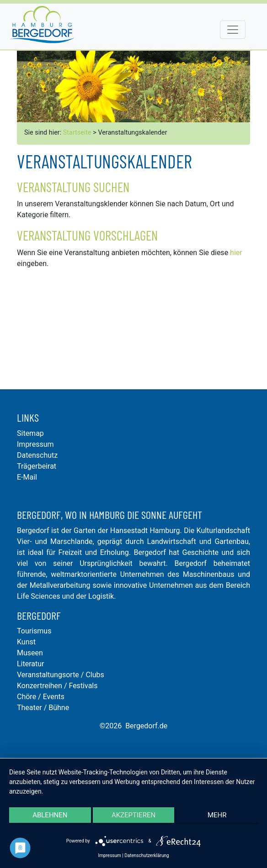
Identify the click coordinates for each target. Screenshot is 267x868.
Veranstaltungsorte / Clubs (61, 675)
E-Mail (27, 477)
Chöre (27, 697)
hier (236, 253)
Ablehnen (50, 815)
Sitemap (30, 433)
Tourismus (34, 631)
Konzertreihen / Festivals (57, 686)
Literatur (31, 664)
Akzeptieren (133, 815)
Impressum (35, 444)
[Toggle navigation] (233, 30)
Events (54, 697)
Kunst (26, 642)
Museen (30, 653)
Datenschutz (37, 455)
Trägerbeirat (37, 466)
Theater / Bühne (43, 708)
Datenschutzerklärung (147, 855)
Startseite (77, 133)
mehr (217, 815)
